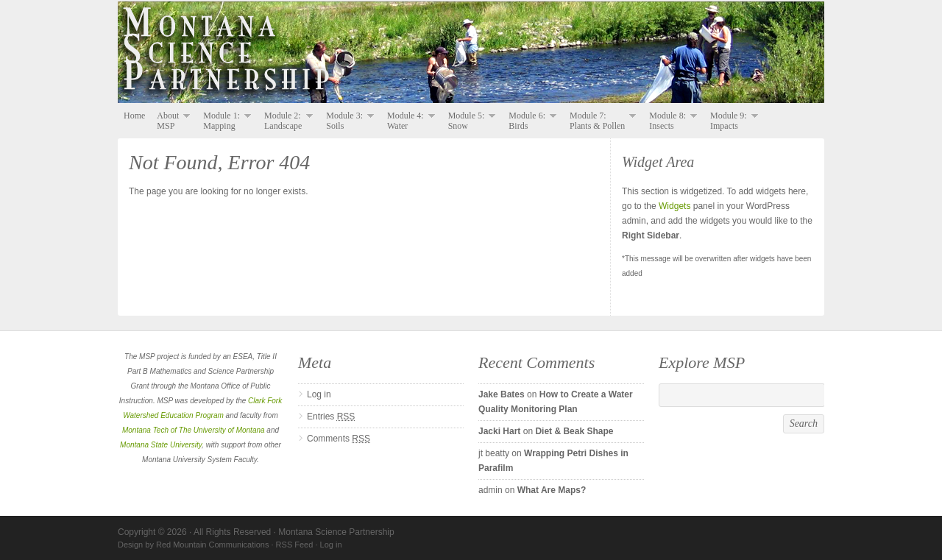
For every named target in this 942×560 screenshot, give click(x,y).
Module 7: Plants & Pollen (600, 121)
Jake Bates (502, 394)
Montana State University (161, 445)
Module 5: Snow (469, 121)
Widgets (674, 206)
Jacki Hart (499, 431)
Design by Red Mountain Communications (193, 545)
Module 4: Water (408, 121)
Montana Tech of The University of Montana (194, 430)
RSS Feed (295, 545)
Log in (319, 394)
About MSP (170, 121)
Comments (339, 439)
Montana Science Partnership (471, 53)
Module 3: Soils (347, 121)
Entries (331, 417)
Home (134, 116)
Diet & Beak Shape (574, 431)
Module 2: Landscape (286, 121)
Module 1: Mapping (224, 121)
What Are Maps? (552, 490)
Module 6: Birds (530, 121)
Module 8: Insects (670, 121)
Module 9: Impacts (731, 121)
